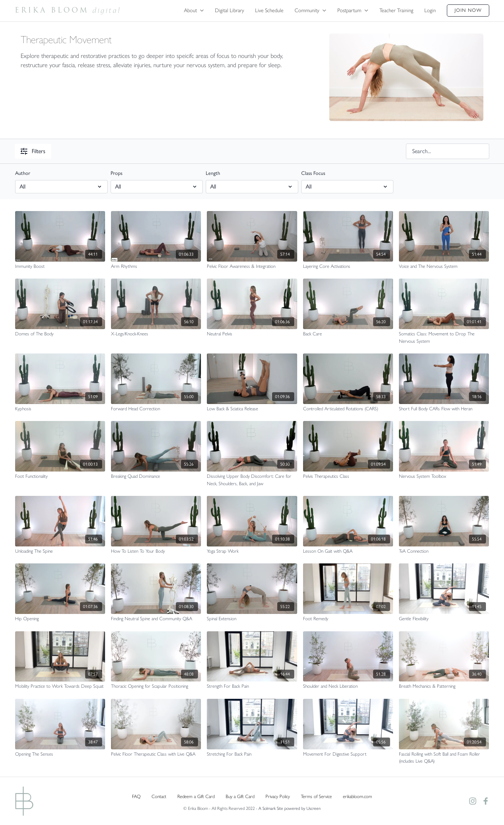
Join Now (468, 10)
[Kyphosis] (60, 409)
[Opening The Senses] (60, 754)
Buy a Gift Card (240, 796)
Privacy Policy (278, 796)
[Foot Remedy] (348, 619)
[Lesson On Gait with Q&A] (348, 551)
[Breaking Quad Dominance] (156, 476)
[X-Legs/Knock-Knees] (156, 334)
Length (213, 173)
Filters (33, 151)
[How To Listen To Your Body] (156, 551)
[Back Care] (348, 334)
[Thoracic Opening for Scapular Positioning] (156, 686)
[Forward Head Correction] (156, 409)
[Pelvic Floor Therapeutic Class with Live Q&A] (156, 754)
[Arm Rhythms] (156, 266)
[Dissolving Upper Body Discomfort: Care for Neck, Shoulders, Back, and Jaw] (252, 480)
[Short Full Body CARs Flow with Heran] (444, 409)
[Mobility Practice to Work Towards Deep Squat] (60, 686)
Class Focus (313, 173)
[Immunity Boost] (60, 266)
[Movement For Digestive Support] (348, 754)
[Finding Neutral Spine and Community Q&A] (156, 619)
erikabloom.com (357, 796)
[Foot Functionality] (60, 476)
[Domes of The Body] (60, 334)
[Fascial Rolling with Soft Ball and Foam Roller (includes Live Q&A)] (444, 758)
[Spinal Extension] (252, 619)
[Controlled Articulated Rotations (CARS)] (348, 409)
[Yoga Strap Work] (252, 551)
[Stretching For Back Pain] (252, 754)
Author (23, 173)
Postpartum (353, 10)
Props (117, 173)
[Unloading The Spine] (60, 551)
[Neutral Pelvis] (252, 334)
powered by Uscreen (303, 808)
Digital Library (230, 10)
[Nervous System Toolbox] (444, 476)
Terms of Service (316, 796)
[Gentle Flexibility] (444, 619)
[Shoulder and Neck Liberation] (348, 686)
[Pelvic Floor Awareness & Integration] (252, 266)
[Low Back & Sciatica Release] (252, 409)
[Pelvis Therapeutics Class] (348, 476)
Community (310, 10)
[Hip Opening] (60, 619)
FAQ (136, 796)
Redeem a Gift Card (196, 796)
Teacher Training (396, 10)
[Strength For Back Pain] (252, 686)
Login (430, 10)
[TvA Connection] (444, 551)
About (194, 10)
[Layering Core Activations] (348, 266)
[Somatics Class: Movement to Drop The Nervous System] (444, 337)
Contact (159, 796)
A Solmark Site (271, 808)
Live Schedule (269, 10)
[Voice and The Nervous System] (444, 266)
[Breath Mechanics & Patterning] (444, 686)
